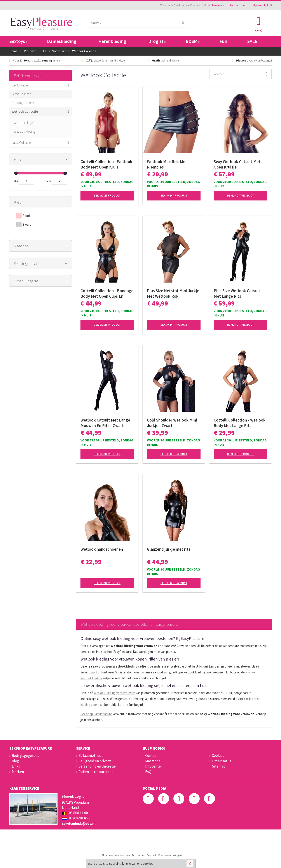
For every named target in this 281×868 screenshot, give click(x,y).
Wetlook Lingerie (25, 123)
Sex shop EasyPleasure (96, 714)
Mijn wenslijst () (261, 5)
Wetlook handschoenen (102, 549)
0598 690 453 (76, 818)
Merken (18, 772)
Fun (223, 41)
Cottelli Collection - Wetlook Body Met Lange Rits (240, 423)
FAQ (148, 772)
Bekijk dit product (107, 195)
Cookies (218, 756)
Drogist (157, 41)
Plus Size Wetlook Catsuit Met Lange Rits (237, 293)
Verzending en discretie (97, 766)
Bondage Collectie (24, 103)
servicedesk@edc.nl (79, 824)
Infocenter (154, 766)
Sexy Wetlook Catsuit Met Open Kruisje (237, 164)
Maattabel (153, 761)
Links (16, 766)
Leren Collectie (21, 94)
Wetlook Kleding (25, 131)
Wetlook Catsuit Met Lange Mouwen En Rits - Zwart (105, 423)
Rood (26, 216)
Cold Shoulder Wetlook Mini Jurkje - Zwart (172, 423)
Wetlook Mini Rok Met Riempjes (167, 164)
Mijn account (237, 5)
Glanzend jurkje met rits (169, 549)
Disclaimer (138, 855)
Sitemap (219, 766)
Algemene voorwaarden (116, 855)
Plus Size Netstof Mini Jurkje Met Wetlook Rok (173, 293)
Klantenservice (214, 5)
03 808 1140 (75, 813)
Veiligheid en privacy (95, 761)
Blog (15, 761)
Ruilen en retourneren (96, 772)
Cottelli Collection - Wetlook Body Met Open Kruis (106, 164)
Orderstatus (222, 761)
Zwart (27, 224)
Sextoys (18, 41)
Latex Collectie (21, 143)
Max (49, 181)
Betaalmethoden (92, 756)
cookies (148, 864)
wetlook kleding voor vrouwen (115, 693)
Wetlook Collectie (25, 112)
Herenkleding (113, 41)
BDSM (193, 41)
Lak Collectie (20, 85)
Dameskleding (63, 41)
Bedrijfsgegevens (25, 756)
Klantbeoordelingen (170, 855)
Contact (151, 756)
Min (16, 181)
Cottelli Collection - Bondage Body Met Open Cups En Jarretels (107, 293)
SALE (252, 41)
